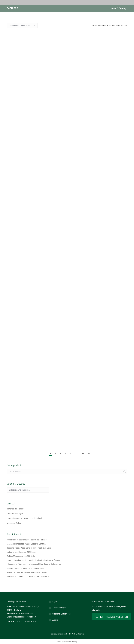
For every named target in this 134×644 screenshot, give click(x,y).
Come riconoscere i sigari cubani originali (24, 518)
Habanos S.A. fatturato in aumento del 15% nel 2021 (29, 576)
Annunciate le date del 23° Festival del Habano (27, 540)
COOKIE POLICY (14, 622)
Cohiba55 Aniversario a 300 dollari (21, 556)
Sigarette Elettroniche (62, 614)
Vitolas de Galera (14, 523)
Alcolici (55, 620)
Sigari (55, 602)
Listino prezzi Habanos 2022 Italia (21, 552)
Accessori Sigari (59, 608)
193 (82, 453)
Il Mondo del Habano (16, 509)
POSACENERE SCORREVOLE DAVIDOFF (25, 568)
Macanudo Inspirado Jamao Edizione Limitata (26, 544)
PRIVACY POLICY (32, 622)
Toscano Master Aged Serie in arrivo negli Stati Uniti (29, 548)
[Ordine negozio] (22, 25)
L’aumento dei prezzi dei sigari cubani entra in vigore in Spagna (34, 560)
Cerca (124, 471)
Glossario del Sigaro (15, 514)
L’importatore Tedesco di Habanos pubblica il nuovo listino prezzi (34, 564)
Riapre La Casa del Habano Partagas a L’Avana (27, 572)
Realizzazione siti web (59, 634)
